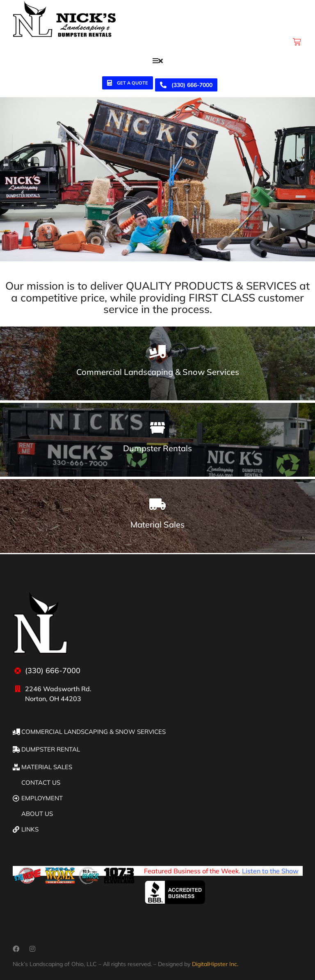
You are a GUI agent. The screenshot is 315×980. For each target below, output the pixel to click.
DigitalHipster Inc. (215, 964)
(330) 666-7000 (186, 85)
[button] (158, 61)
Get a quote (128, 83)
